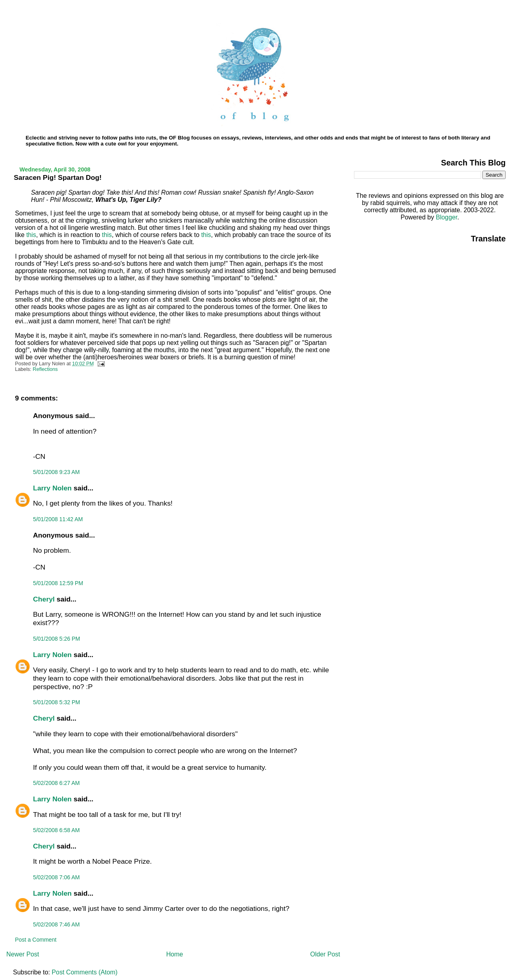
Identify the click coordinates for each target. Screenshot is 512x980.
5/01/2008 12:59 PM (58, 583)
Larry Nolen (53, 488)
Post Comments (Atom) (84, 972)
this (31, 235)
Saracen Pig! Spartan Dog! (58, 177)
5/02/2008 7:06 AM (57, 877)
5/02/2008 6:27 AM (57, 783)
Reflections (45, 369)
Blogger (446, 217)
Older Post (325, 954)
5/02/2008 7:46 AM (57, 924)
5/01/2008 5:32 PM (57, 702)
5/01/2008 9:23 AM (57, 472)
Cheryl (44, 599)
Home (174, 954)
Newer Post (23, 954)
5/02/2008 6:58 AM (57, 830)
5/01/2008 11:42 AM (58, 519)
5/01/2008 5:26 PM (57, 639)
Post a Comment (36, 940)
